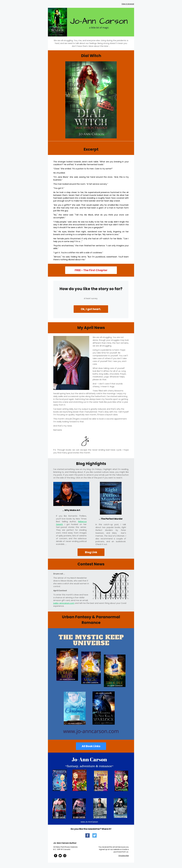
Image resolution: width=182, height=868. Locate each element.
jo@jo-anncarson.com (64, 603)
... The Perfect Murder (111, 519)
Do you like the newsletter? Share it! (91, 829)
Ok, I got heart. (91, 309)
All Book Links (91, 746)
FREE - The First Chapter (91, 270)
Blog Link (91, 552)
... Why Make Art (71, 510)
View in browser (128, 4)
